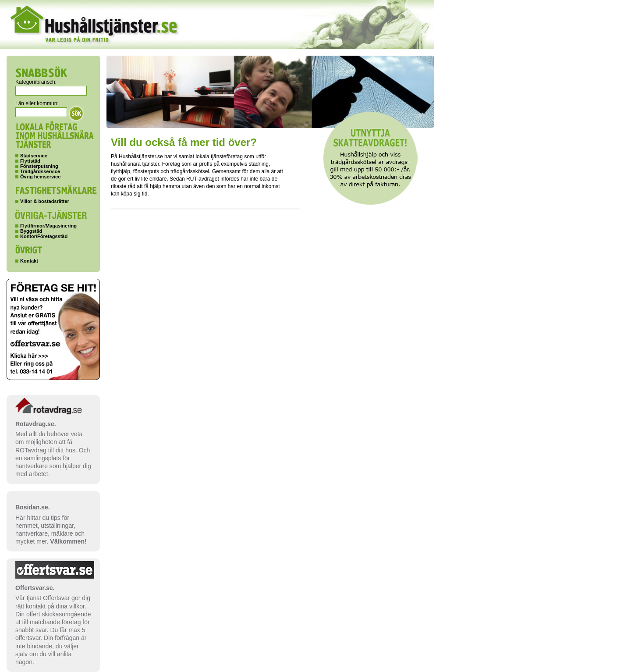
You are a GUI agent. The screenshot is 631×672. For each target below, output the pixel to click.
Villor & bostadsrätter (45, 201)
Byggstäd (31, 231)
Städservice (34, 156)
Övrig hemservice (40, 177)
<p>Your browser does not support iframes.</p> (258, 431)
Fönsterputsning (39, 166)
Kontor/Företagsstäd (44, 236)
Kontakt (29, 261)
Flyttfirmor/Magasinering (48, 226)
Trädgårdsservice (40, 171)
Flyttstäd (30, 161)
